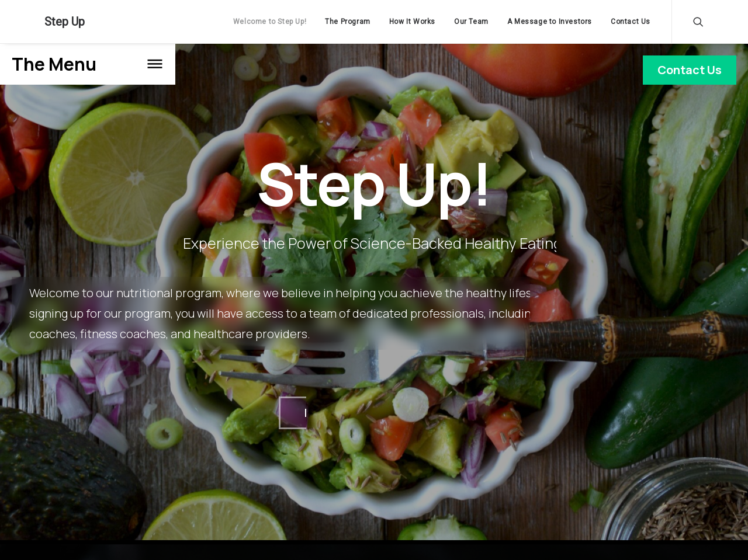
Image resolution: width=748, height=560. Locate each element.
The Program (348, 22)
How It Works (412, 22)
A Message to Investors (550, 22)
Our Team (471, 22)
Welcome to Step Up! (270, 22)
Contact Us (631, 22)
